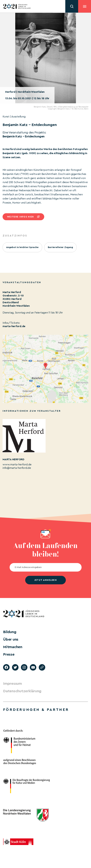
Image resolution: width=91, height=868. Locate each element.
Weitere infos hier (20, 217)
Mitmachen (13, 647)
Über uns (11, 639)
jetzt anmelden (45, 580)
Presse (9, 654)
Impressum (13, 684)
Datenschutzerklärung (22, 691)
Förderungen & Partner (36, 710)
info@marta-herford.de (17, 468)
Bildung (10, 632)
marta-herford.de (14, 326)
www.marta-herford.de (17, 465)
